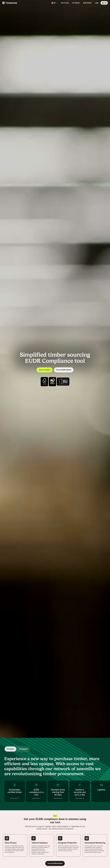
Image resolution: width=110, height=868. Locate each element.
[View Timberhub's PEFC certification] (52, 382)
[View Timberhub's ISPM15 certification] (63, 382)
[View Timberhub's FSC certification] (44, 382)
